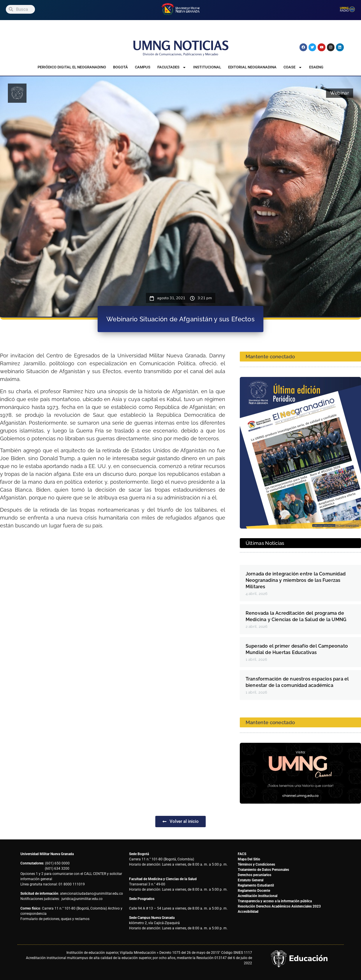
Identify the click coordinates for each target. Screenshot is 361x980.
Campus (143, 67)
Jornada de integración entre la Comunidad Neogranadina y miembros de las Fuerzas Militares (296, 580)
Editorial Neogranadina (252, 67)
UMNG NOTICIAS (181, 45)
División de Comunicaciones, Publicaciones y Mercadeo (180, 54)
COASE (293, 67)
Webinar (340, 93)
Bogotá (120, 67)
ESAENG (316, 67)
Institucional (207, 67)
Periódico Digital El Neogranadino (72, 67)
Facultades (172, 67)
